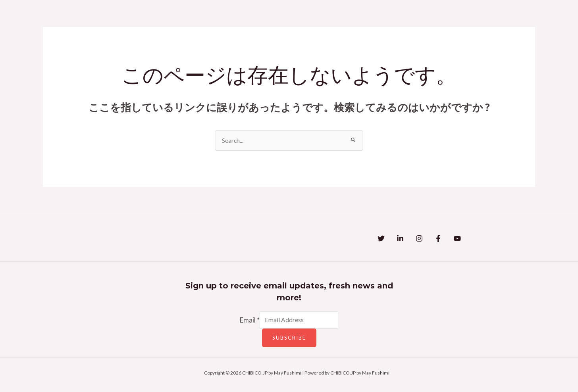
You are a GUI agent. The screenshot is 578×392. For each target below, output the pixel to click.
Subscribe (289, 341)
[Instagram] (435, 240)
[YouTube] (489, 240)
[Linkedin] (408, 240)
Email (245, 322)
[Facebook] (462, 240)
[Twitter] (381, 240)
